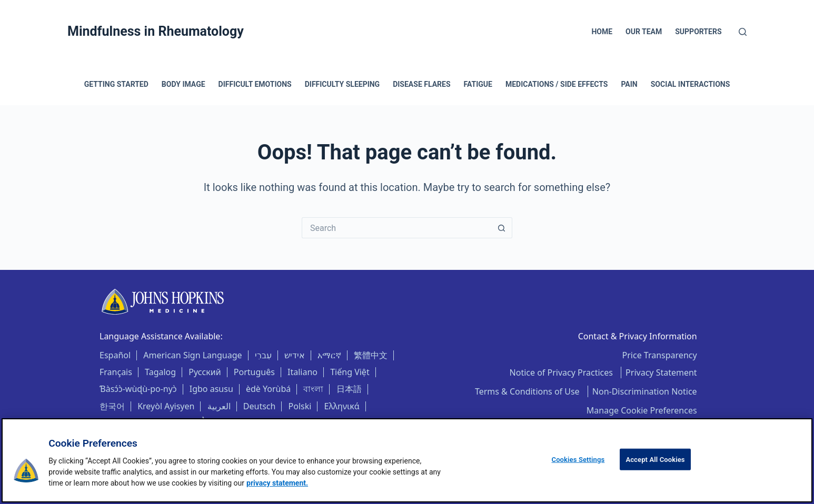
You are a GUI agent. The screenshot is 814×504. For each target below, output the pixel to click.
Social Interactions (691, 84)
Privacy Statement (661, 372)
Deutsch (260, 406)
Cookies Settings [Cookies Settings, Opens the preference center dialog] (578, 460)
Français (116, 372)
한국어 (112, 406)
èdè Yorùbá (268, 389)
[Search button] (502, 228)
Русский (205, 372)
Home (602, 32)
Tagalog (160, 372)
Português (254, 372)
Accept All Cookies (655, 460)
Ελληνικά (342, 406)
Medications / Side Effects (557, 84)
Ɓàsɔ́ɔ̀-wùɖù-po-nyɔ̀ (138, 389)
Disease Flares (421, 84)
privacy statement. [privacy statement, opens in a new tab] (277, 483)
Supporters (698, 32)
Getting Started (116, 84)
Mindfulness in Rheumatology (156, 31)
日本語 (349, 389)
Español (115, 355)
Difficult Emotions (255, 84)
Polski (300, 406)
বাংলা (313, 389)
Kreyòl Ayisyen (166, 406)
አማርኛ (329, 355)
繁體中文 (371, 355)
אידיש (295, 355)
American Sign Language (192, 355)
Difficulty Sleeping (342, 84)
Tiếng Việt (350, 372)
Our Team (644, 32)
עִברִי (263, 355)
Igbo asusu (211, 389)
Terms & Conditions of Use (528, 391)
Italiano (302, 372)
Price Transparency (660, 355)
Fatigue (478, 84)
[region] (407, 460)
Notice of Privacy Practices (563, 372)
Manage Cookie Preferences (642, 410)
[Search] (743, 32)
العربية (219, 406)
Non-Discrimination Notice (645, 391)
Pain (629, 84)
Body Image (183, 84)
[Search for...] (396, 228)
